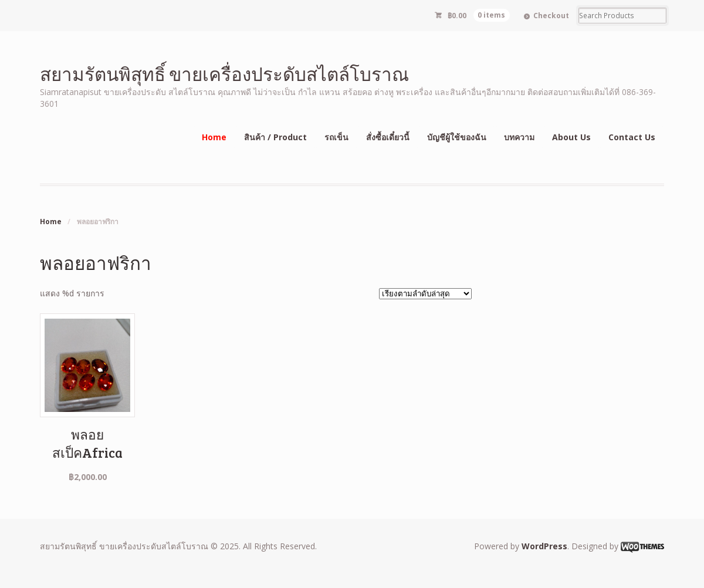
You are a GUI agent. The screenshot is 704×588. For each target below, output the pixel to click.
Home (214, 137)
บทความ (519, 137)
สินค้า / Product (275, 137)
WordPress (544, 546)
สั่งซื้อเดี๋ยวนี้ (388, 137)
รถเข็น (336, 137)
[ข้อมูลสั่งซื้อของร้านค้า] (425, 294)
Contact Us (632, 137)
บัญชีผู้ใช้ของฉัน (457, 137)
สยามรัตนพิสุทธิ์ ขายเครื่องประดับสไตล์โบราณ (224, 74)
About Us (571, 137)
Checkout (551, 16)
